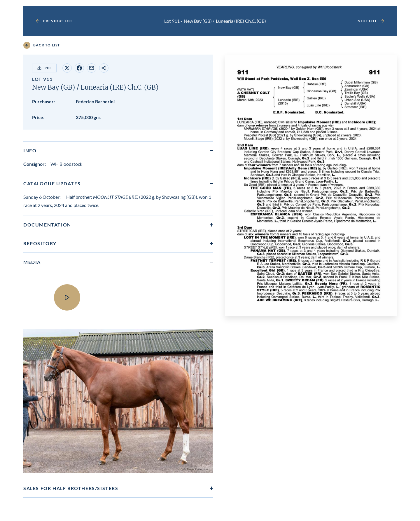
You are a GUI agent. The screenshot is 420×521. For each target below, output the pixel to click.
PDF (44, 68)
